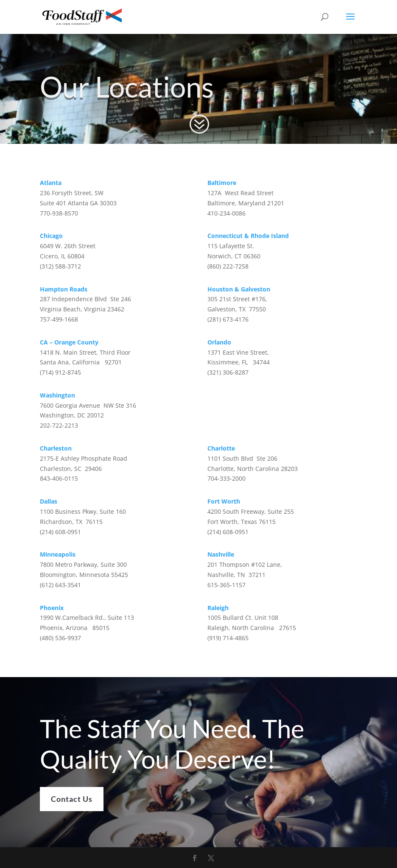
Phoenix (52, 608)
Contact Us (72, 815)
